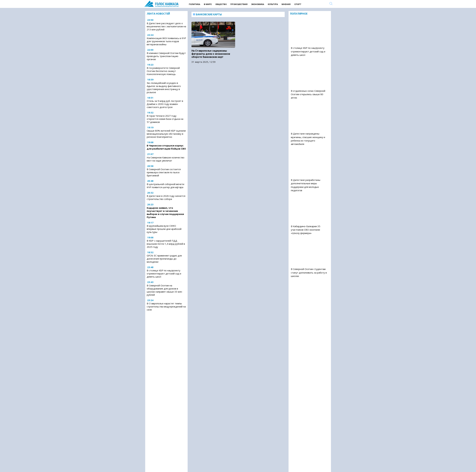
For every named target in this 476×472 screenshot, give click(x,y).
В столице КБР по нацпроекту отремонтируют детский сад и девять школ (164, 273)
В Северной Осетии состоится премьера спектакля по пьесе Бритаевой (164, 172)
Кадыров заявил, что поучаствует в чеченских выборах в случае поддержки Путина (165, 212)
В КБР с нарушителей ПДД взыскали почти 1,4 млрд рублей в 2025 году (166, 244)
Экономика (258, 4)
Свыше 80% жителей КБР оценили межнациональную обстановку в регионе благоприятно (166, 134)
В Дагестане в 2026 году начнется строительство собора (166, 197)
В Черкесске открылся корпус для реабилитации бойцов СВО (166, 147)
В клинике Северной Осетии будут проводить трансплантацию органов (166, 56)
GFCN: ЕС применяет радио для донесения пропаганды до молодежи (164, 259)
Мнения (286, 4)
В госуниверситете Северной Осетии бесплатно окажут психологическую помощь (163, 71)
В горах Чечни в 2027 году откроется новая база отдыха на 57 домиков (165, 119)
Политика (195, 4)
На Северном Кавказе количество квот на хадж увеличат (166, 159)
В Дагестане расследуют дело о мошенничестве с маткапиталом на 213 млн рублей (166, 26)
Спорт (298, 4)
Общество (221, 4)
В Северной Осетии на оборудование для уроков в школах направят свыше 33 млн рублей (164, 290)
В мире (208, 4)
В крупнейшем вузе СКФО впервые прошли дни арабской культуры (164, 229)
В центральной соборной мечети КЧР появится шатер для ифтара (165, 186)
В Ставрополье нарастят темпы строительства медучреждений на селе (166, 307)
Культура (273, 4)
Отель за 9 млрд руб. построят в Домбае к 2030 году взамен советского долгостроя (165, 104)
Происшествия (239, 4)
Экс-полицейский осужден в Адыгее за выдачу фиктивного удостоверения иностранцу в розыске (164, 88)
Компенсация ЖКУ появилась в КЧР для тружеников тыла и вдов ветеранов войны (166, 41)
